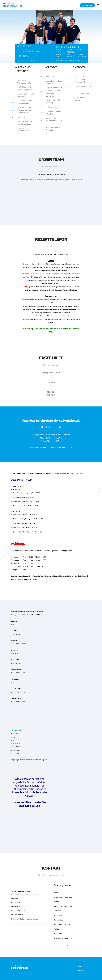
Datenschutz (81, 970)
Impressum (81, 966)
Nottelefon (87, 5)
